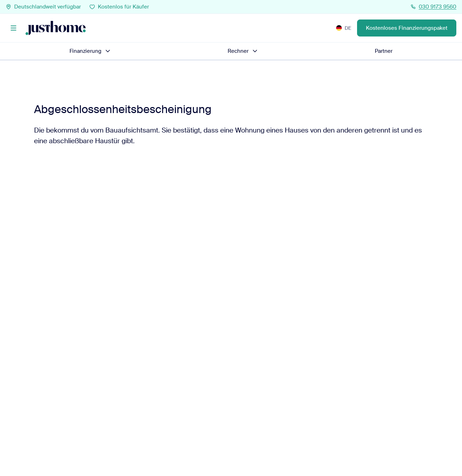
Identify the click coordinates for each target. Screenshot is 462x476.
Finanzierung (90, 51)
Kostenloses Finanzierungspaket (407, 28)
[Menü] (13, 28)
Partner (384, 51)
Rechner (243, 51)
